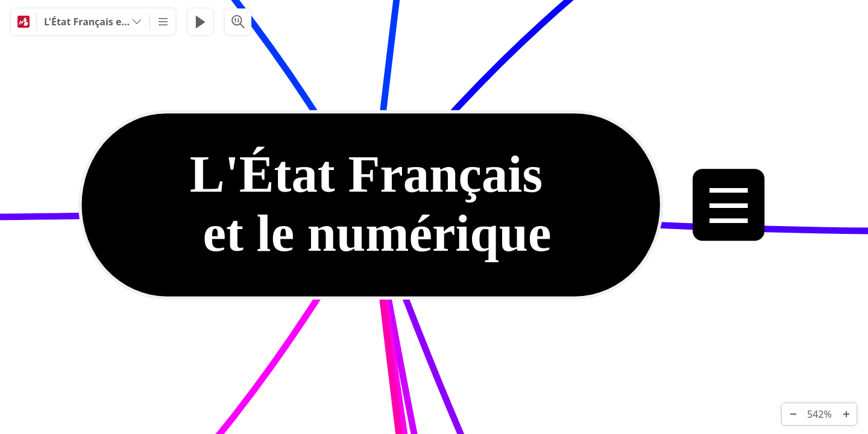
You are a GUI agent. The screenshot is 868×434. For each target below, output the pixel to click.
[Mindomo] (24, 22)
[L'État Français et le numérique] (93, 22)
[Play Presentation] (200, 22)
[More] (163, 22)
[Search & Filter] (238, 22)
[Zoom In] (846, 414)
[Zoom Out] (793, 414)
